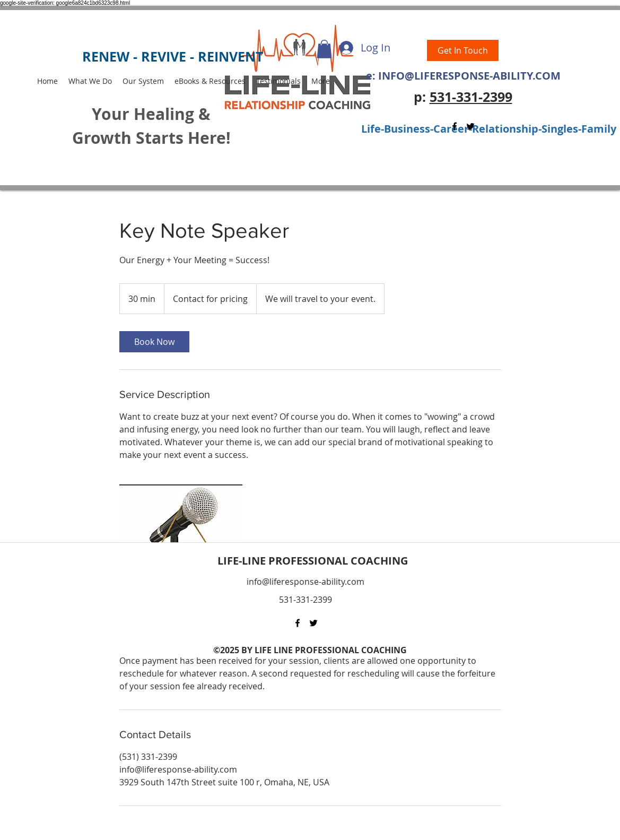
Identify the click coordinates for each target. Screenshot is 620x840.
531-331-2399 (471, 97)
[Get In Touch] (463, 50)
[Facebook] (455, 126)
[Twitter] (470, 126)
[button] (324, 49)
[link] (154, 342)
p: (422, 97)
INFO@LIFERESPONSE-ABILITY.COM (469, 76)
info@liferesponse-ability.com (305, 582)
